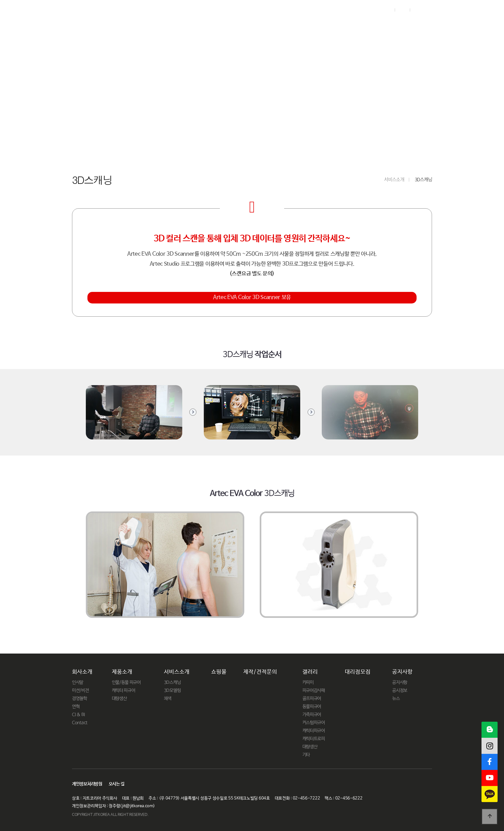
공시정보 (400, 691)
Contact (80, 723)
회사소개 (123, 25)
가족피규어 (312, 715)
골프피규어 (312, 699)
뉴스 (396, 699)
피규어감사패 (314, 691)
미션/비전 (81, 691)
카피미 (308, 682)
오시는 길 (117, 784)
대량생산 (119, 699)
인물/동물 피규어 (126, 682)
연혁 (76, 707)
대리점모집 (378, 25)
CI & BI (78, 715)
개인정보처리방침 (87, 784)
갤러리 (338, 25)
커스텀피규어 (314, 723)
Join (402, 10)
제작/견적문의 (293, 25)
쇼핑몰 (248, 25)
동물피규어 (312, 707)
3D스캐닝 (172, 682)
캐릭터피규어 (314, 731)
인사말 (78, 682)
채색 (168, 699)
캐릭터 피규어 (124, 691)
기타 (306, 755)
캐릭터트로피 (314, 739)
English (423, 10)
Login (386, 10)
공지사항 (421, 25)
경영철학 (80, 699)
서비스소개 (207, 25)
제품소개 (164, 25)
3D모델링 (172, 691)
